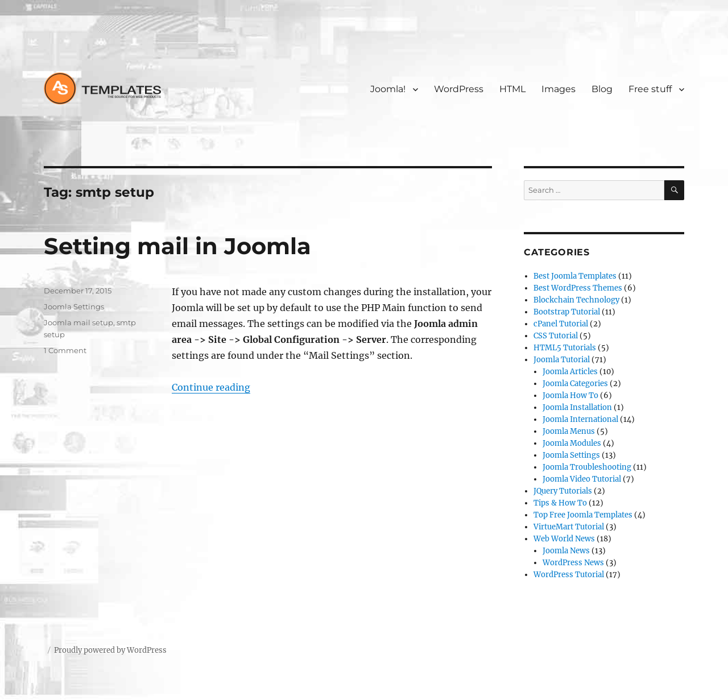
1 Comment (65, 350)
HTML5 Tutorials (565, 348)
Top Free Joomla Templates (583, 515)
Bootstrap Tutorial (567, 312)
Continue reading (211, 387)
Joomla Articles (570, 372)
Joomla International (580, 419)
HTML (512, 89)
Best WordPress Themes (578, 288)
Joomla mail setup (78, 322)
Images (559, 89)
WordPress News (573, 563)
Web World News (564, 539)
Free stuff (650, 89)
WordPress (459, 89)
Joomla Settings (74, 306)
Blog (602, 89)
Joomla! (388, 89)
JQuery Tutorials (563, 491)
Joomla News (566, 551)
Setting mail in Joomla (177, 246)
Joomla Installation (577, 407)
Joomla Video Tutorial (582, 479)
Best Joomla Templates (575, 276)
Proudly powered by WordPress (110, 650)
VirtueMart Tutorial (569, 527)
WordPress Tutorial (569, 575)
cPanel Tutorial (561, 324)
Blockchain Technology (576, 300)
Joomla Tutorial (562, 360)
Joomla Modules (572, 443)
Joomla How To (570, 395)
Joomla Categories (575, 384)
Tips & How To (560, 503)
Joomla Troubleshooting (587, 467)
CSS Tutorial (556, 336)
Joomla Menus (569, 431)
